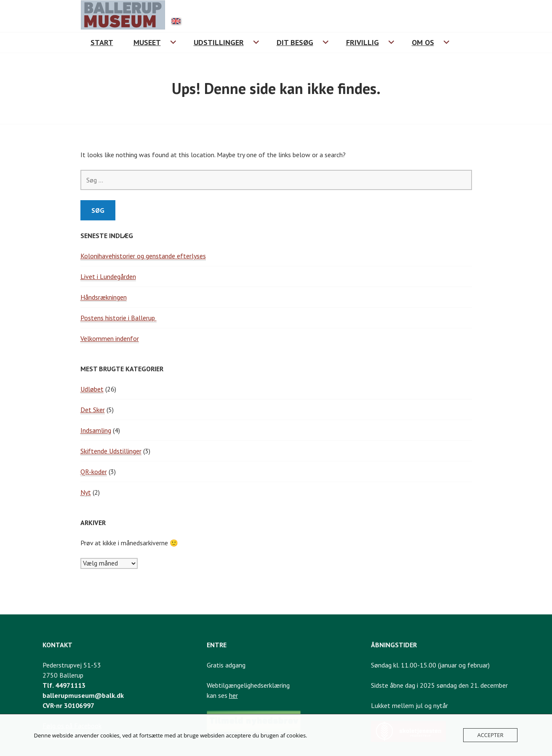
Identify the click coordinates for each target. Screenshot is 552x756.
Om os (423, 42)
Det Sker (93, 410)
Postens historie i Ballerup (119, 318)
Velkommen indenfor (110, 338)
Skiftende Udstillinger (111, 451)
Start (102, 42)
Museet (147, 42)
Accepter (490, 735)
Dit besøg (295, 42)
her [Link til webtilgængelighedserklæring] (233, 695)
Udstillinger (219, 42)
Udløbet (92, 389)
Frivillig (363, 42)
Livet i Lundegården (108, 276)
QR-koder (94, 472)
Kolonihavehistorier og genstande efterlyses (143, 256)
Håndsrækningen (104, 297)
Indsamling (96, 430)
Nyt (86, 492)
